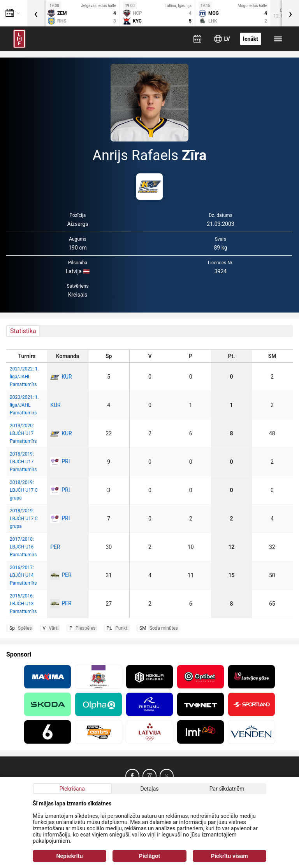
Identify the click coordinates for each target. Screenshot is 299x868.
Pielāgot (149, 856)
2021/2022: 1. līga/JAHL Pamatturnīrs (24, 377)
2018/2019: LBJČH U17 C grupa (24, 490)
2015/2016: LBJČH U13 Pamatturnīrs (23, 604)
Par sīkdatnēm (227, 789)
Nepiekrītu (69, 856)
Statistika (23, 331)
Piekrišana (72, 789)
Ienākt (251, 39)
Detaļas (149, 789)
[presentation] (36, 13)
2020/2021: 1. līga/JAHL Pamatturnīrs (24, 405)
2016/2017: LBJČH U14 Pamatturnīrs (23, 575)
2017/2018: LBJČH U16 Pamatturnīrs (23, 547)
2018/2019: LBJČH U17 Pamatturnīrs (23, 462)
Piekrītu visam (230, 856)
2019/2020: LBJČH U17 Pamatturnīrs (23, 433)
